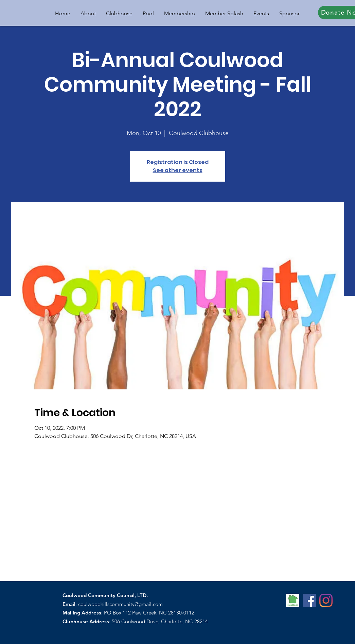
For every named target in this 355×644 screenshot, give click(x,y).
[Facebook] (309, 600)
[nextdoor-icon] (293, 600)
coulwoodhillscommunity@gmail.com (120, 604)
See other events (178, 170)
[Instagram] (326, 600)
